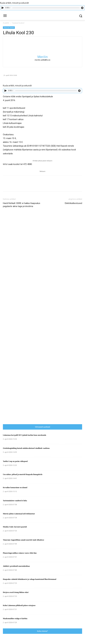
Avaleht (6, 23)
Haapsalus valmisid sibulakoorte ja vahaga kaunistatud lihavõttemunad (30, 579)
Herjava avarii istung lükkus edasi (16, 592)
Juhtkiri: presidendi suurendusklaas (16, 566)
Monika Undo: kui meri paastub (15, 527)
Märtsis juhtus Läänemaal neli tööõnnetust (19, 514)
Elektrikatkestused (73, 203)
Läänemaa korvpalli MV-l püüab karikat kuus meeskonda (25, 435)
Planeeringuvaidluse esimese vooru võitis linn (20, 553)
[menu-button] (5, 16)
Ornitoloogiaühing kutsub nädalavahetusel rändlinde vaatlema (26, 448)
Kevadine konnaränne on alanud (15, 488)
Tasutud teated (18, 23)
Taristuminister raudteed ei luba (15, 501)
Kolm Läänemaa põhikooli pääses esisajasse (19, 605)
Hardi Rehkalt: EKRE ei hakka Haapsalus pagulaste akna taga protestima (22, 205)
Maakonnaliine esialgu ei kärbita (15, 619)
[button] (81, 16)
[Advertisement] (44, 361)
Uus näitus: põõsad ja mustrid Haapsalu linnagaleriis (23, 474)
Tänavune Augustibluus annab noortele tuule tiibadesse (23, 540)
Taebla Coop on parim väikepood (15, 461)
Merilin (43, 57)
